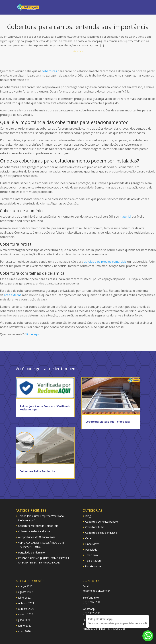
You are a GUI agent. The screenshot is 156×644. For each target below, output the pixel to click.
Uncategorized (94, 566)
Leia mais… (78, 51)
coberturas (49, 71)
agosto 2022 (26, 592)
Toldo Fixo (92, 555)
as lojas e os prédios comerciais (105, 262)
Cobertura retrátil (17, 244)
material (125, 216)
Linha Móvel (92, 544)
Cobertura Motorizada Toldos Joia (108, 422)
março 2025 (25, 586)
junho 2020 (25, 626)
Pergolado (91, 550)
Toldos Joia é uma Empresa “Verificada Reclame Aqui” (45, 408)
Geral (88, 538)
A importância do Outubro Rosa (37, 537)
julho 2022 (24, 598)
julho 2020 (24, 620)
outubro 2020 (26, 609)
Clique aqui (32, 334)
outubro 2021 (26, 603)
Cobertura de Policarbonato (102, 522)
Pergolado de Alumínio (31, 552)
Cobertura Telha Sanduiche (37, 471)
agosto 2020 (26, 614)
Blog (88, 516)
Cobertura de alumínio (21, 210)
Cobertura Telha (95, 527)
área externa (13, 295)
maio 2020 (24, 631)
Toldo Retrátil (93, 561)
